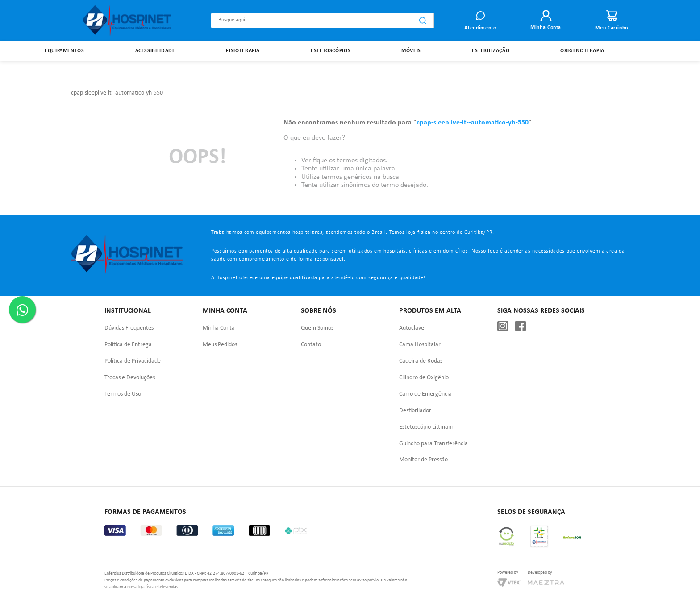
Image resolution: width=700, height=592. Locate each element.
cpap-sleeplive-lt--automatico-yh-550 (117, 72)
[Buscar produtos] (423, 21)
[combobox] (322, 21)
